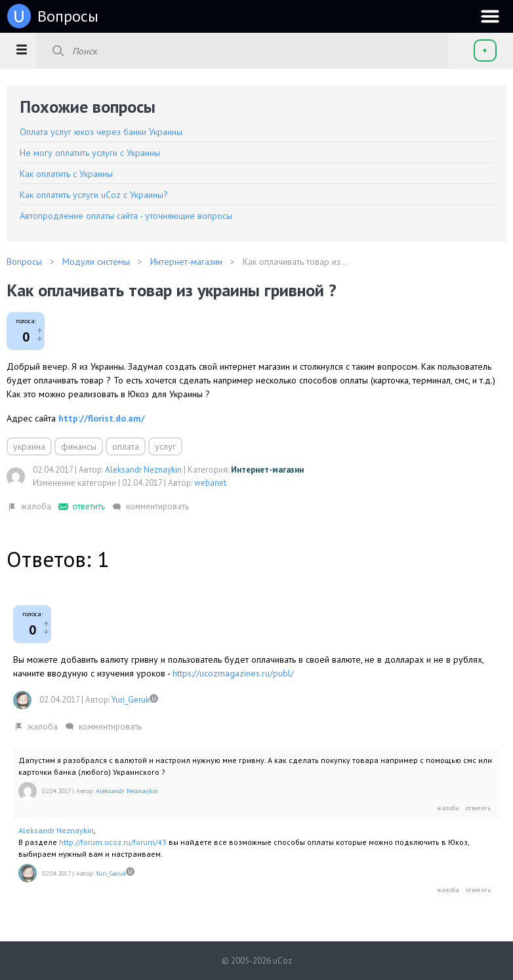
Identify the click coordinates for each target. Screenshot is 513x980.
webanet (210, 483)
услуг (165, 446)
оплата (126, 446)
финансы (79, 446)
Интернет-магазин (267, 470)
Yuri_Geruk (131, 700)
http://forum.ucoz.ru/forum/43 (113, 842)
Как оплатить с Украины (66, 174)
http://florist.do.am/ (102, 418)
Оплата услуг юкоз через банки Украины (101, 132)
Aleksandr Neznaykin (143, 470)
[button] (21, 49)
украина (29, 446)
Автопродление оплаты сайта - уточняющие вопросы (126, 216)
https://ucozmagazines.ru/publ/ (233, 673)
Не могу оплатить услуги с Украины (90, 153)
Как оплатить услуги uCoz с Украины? (94, 195)
